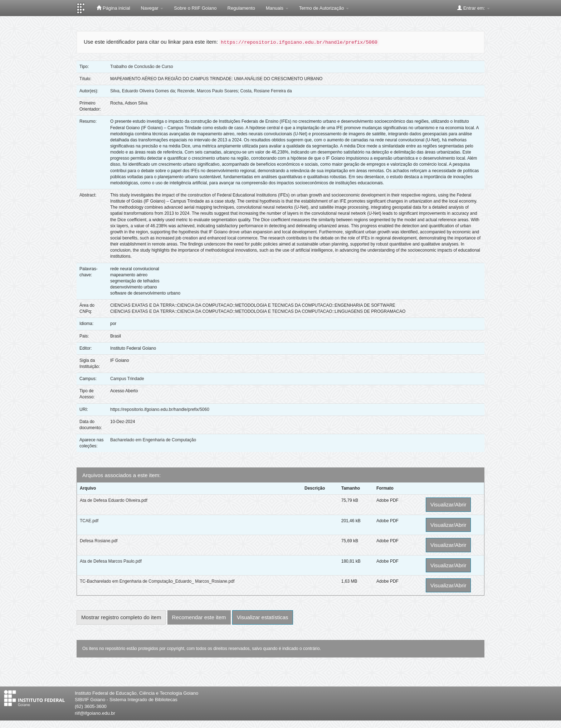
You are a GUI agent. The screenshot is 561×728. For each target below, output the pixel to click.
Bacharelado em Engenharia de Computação (153, 440)
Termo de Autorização (324, 8)
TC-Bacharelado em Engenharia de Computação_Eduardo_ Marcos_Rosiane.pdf (157, 581)
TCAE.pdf (89, 521)
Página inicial (113, 8)
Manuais (277, 8)
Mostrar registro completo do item (121, 617)
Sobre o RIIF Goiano (195, 8)
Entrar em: (474, 8)
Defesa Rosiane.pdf (99, 541)
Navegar (152, 8)
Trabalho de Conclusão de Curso (142, 67)
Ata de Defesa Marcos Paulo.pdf (111, 561)
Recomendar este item (199, 617)
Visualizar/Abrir (448, 504)
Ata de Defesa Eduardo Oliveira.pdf (114, 500)
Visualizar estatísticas (263, 617)
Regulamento (241, 8)
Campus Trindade (127, 379)
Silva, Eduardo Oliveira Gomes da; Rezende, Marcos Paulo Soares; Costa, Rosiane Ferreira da (201, 91)
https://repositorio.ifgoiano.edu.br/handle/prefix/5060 (160, 409)
